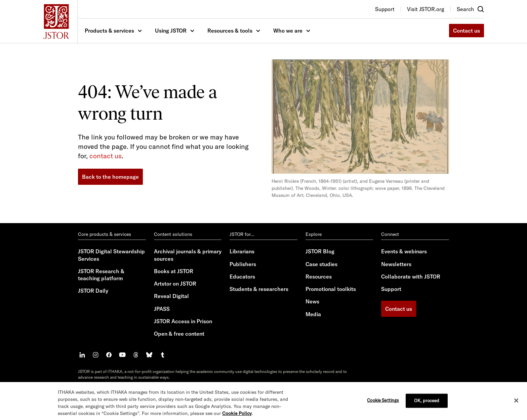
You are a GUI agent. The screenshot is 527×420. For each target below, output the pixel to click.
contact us (106, 156)
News (312, 301)
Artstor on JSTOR (175, 284)
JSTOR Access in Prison (183, 321)
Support (391, 289)
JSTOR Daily (93, 291)
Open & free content (179, 334)
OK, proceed (427, 406)
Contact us (467, 31)
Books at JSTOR (174, 271)
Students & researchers (259, 289)
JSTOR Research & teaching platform (101, 275)
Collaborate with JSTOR (411, 277)
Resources (319, 277)
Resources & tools (230, 31)
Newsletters (396, 264)
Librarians (242, 251)
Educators (242, 277)
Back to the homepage (110, 177)
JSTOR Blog (320, 251)
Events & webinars (404, 251)
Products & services (109, 31)
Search (465, 9)
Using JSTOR (171, 31)
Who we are (288, 31)
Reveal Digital (171, 296)
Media (313, 314)
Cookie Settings (383, 406)
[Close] (516, 406)
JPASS (162, 309)
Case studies (321, 264)
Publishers (243, 264)
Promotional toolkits (331, 289)
